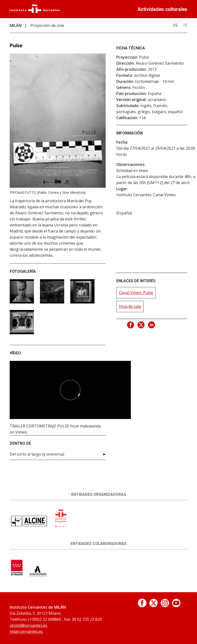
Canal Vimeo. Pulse (136, 293)
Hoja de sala (130, 306)
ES (175, 25)
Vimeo (21, 432)
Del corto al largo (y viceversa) (37, 454)
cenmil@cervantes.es (28, 625)
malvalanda (90, 426)
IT (185, 25)
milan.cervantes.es (26, 631)
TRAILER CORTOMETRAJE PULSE (39, 426)
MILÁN (16, 25)
